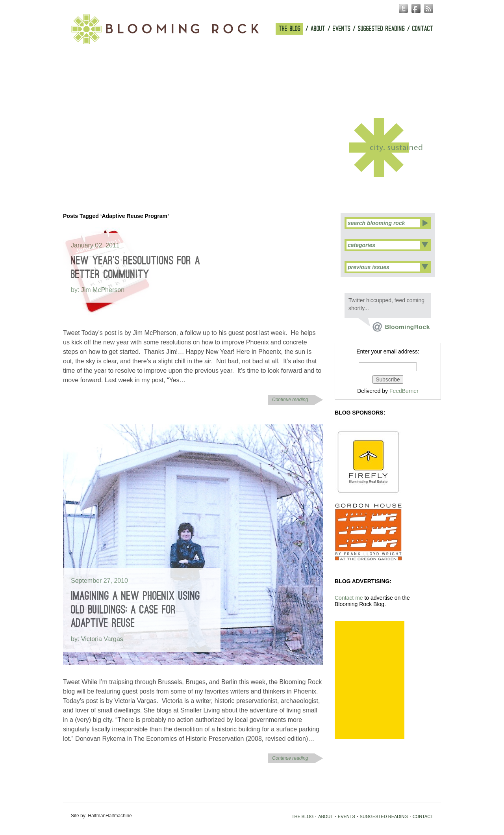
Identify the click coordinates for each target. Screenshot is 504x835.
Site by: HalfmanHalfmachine (101, 816)
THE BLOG (290, 29)
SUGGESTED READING (381, 29)
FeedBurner (404, 391)
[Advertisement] (370, 680)
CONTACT (423, 29)
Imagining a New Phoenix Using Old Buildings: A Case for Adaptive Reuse (135, 610)
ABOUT (318, 29)
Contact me (349, 598)
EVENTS (342, 29)
